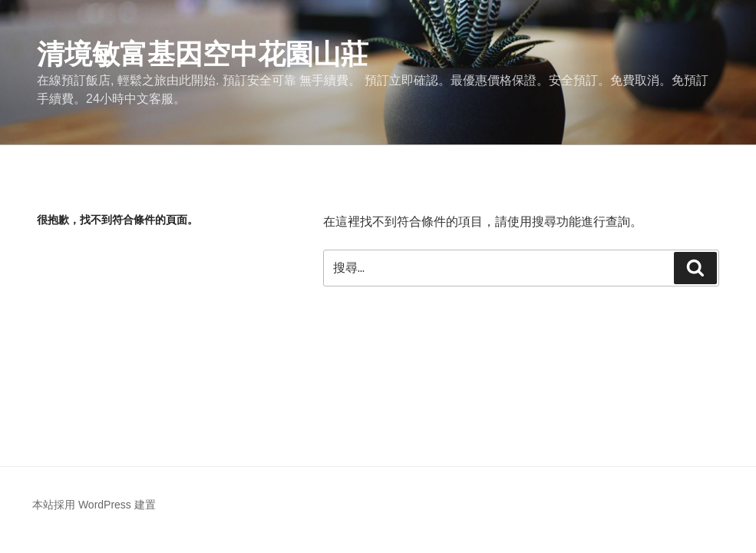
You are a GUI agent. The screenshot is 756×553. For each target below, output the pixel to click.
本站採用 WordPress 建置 (94, 505)
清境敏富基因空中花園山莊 (203, 54)
